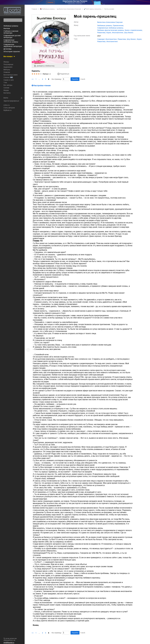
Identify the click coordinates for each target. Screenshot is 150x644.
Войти (6, 97)
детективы (7, 49)
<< (33, 79)
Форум (6, 90)
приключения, (118, 26)
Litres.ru (7, 105)
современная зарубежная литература (13, 45)
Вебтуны (7, 69)
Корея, (109, 33)
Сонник (6, 87)
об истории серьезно (12, 51)
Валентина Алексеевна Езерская (70, 9)
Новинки (7, 72)
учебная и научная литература (11, 32)
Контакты (7, 93)
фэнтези (7, 28)
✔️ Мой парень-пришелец (93, 9)
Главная (34, 9)
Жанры (6, 61)
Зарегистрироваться (11, 101)
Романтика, (102, 41)
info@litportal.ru (9, 643)
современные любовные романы (11, 41)
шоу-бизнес (129, 33)
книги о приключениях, (134, 30)
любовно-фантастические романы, (111, 30)
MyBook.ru (7, 110)
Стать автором (9, 107)
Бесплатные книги (10, 74)
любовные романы (11, 26)
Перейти (75, 79)
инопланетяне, (118, 33)
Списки (6, 77)
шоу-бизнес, (132, 39)
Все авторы (8, 85)
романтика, (102, 33)
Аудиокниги (8, 67)
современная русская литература (12, 36)
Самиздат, (101, 39)
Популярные (8, 64)
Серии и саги (9, 80)
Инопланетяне (112, 41)
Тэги (5, 82)
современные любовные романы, (110, 28)
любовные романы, (105, 26)
